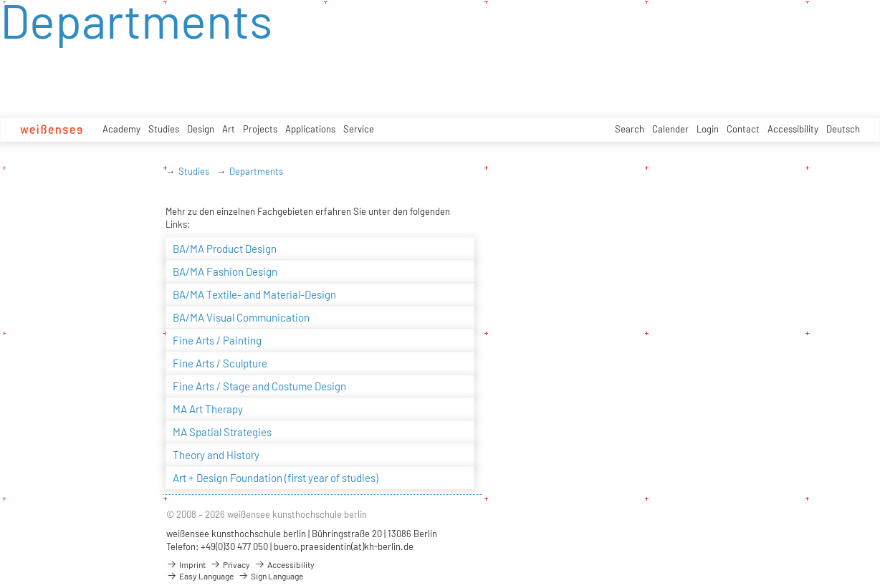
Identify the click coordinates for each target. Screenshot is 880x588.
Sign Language (271, 576)
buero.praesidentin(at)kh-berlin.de (344, 546)
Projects (260, 129)
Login (708, 129)
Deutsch (843, 129)
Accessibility (793, 129)
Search (630, 129)
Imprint (186, 564)
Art (229, 129)
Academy (121, 129)
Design (201, 129)
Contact (743, 129)
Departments (256, 171)
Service (359, 129)
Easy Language (200, 576)
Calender (670, 129)
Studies (164, 129)
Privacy (230, 564)
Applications (310, 129)
